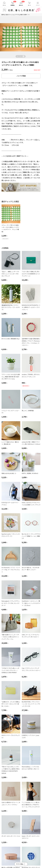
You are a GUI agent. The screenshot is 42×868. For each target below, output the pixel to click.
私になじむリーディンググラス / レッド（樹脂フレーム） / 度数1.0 (31, 536)
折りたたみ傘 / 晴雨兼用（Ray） (11, 339)
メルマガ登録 (21, 76)
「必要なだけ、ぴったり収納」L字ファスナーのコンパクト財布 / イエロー (11, 704)
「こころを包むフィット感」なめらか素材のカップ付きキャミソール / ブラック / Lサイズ (31, 805)
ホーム (4, 5)
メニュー (38, 5)
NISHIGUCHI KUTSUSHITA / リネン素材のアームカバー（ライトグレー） (31, 307)
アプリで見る (20, 864)
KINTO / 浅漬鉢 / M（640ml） (30, 473)
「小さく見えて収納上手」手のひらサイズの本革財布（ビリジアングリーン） (31, 274)
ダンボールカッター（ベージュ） (11, 836)
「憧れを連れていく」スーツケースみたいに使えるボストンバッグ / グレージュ (10, 637)
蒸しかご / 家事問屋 (28, 411)
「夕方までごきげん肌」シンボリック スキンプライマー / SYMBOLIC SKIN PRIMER (10, 670)
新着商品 (13, 5)
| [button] (19, 56)
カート (29, 5)
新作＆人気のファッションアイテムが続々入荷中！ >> (16, 15)
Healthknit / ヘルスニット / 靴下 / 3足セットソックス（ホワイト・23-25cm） (31, 603)
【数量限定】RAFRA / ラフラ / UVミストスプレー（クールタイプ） (11, 307)
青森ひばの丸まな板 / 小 (9, 473)
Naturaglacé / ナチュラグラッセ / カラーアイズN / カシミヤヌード (11, 603)
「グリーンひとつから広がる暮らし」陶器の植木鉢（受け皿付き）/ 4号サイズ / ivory (11, 377)
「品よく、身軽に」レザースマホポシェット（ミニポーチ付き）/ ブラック (10, 274)
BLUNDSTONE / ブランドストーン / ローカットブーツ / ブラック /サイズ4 (31, 704)
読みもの (21, 5)
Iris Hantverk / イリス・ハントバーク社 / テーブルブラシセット (11, 570)
